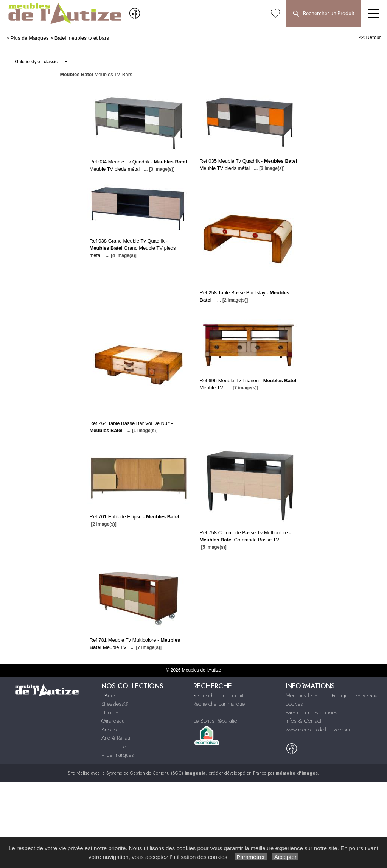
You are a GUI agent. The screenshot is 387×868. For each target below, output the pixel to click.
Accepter (285, 857)
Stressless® (115, 704)
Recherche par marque (219, 704)
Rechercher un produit (218, 695)
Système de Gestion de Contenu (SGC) (156, 773)
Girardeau (113, 721)
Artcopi (110, 730)
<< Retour (370, 37)
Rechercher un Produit (323, 14)
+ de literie (114, 747)
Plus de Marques (30, 38)
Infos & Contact (303, 721)
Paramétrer (251, 857)
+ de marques (118, 755)
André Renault (117, 738)
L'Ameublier (114, 695)
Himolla (110, 712)
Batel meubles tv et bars (82, 38)
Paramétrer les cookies (312, 712)
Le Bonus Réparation (217, 721)
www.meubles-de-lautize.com (318, 730)
